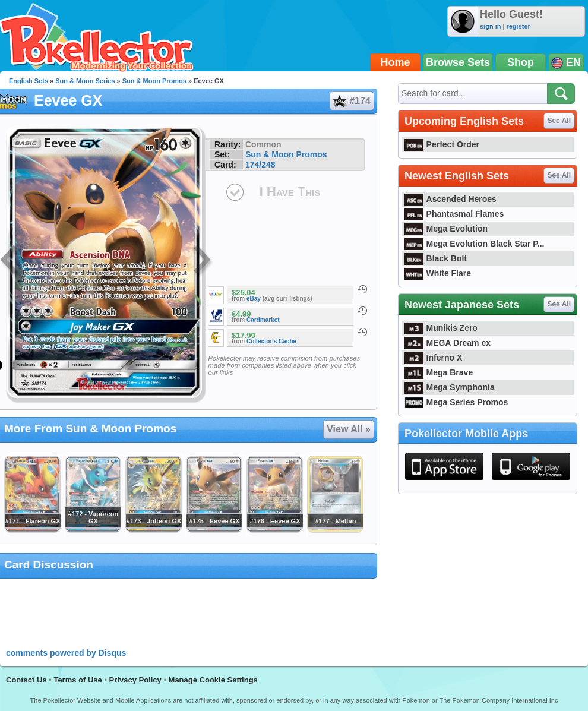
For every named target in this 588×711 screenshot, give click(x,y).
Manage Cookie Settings (213, 680)
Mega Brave (439, 372)
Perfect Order (442, 144)
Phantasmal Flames (454, 214)
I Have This (290, 192)
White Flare (438, 273)
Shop (521, 62)
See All (559, 121)
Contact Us (26, 680)
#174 (351, 101)
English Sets (29, 81)
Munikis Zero (441, 328)
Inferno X (433, 358)
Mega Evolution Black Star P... (475, 244)
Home (396, 62)
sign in (490, 26)
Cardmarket (263, 320)
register (518, 26)
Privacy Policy (135, 680)
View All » (349, 429)
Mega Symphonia (450, 387)
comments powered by (66, 653)
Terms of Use (78, 680)
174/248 (260, 165)
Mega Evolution (446, 229)
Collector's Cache (271, 341)
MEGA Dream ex (448, 343)
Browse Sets (458, 62)
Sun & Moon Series (85, 81)
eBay (254, 298)
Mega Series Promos (456, 402)
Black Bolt (436, 258)
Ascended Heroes (451, 199)
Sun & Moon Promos (154, 81)
